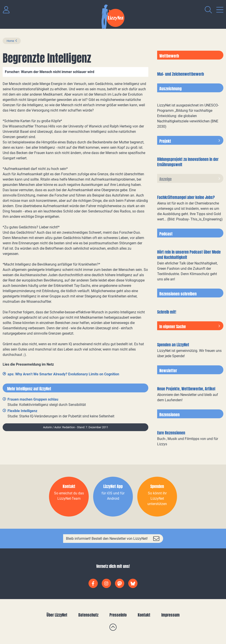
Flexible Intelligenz (22, 411)
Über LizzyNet (57, 615)
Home (10, 41)
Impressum (170, 615)
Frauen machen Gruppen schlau (33, 399)
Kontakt (144, 615)
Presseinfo (118, 615)
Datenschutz (88, 615)
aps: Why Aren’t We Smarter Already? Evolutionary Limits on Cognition (63, 374)
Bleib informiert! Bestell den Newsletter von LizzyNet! (107, 539)
